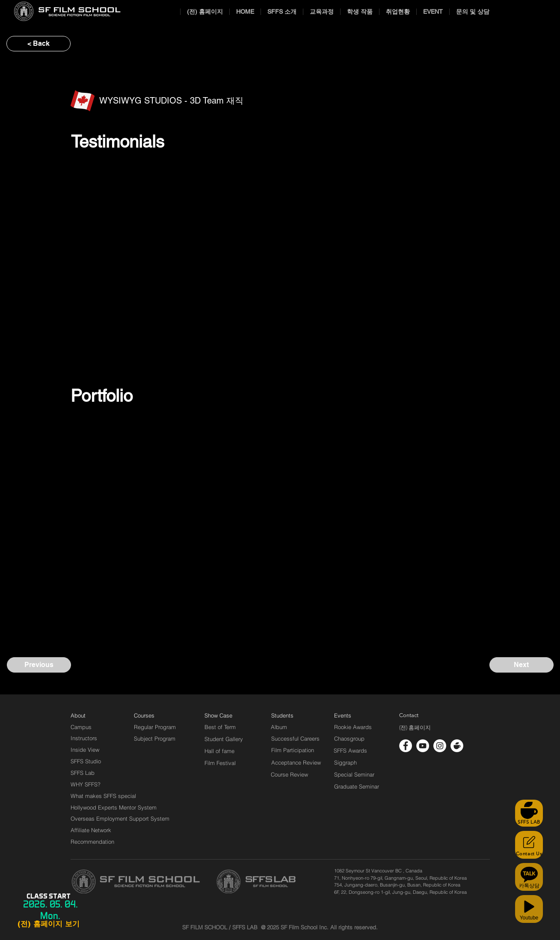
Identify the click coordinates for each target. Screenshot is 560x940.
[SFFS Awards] (351, 750)
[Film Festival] (220, 763)
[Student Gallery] (224, 739)
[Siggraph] (345, 762)
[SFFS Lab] (83, 773)
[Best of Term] (220, 727)
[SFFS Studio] (86, 761)
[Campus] (81, 727)
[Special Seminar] (354, 774)
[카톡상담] (529, 877)
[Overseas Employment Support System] (120, 818)
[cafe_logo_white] (457, 746)
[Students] (282, 715)
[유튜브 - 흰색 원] (423, 746)
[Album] (294, 727)
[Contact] (409, 715)
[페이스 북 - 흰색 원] (406, 746)
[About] (78, 715)
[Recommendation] (93, 842)
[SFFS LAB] (529, 813)
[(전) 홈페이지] (415, 728)
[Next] (521, 665)
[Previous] (39, 665)
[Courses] (155, 715)
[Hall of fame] (219, 751)
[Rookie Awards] (353, 727)
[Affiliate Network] (93, 830)
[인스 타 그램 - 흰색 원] (440, 746)
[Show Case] (224, 715)
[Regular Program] (155, 727)
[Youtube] (529, 909)
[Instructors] (84, 738)
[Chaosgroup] (350, 738)
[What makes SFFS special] (103, 796)
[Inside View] (86, 750)
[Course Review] (297, 774)
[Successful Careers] (295, 738)
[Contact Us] (529, 845)
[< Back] (39, 44)
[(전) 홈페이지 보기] (48, 924)
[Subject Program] (155, 738)
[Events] (353, 715)
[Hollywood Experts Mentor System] (114, 807)
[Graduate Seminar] (357, 786)
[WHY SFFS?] (93, 784)
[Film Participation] (293, 750)
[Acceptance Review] (298, 762)
